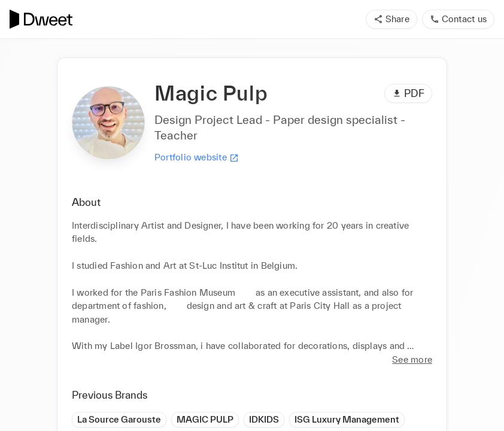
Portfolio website (197, 157)
